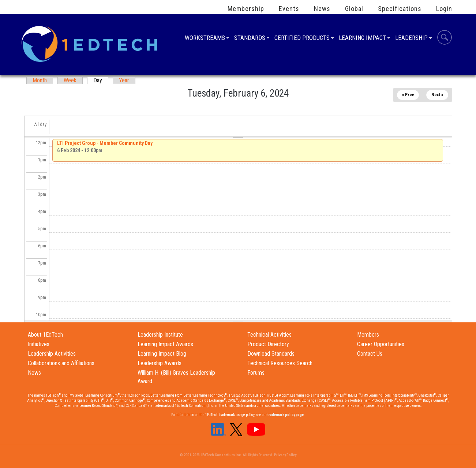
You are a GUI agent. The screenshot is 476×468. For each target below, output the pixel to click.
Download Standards (271, 354)
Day (101, 80)
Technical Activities (269, 335)
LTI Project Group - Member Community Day (105, 143)
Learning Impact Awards (165, 344)
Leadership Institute (160, 335)
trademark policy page (286, 415)
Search (445, 38)
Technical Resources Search (280, 363)
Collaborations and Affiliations (61, 363)
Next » (437, 95)
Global (354, 9)
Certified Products (302, 39)
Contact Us (370, 354)
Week (70, 80)
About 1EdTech (45, 335)
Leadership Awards (160, 363)
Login (444, 9)
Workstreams (205, 39)
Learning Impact (362, 39)
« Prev (408, 95)
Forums (256, 373)
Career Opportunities (381, 344)
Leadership (411, 39)
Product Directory (268, 344)
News (322, 9)
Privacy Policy (285, 455)
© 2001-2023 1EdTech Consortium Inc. (211, 455)
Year (124, 80)
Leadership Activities (52, 354)
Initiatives (39, 344)
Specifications (400, 9)
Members (368, 335)
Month (40, 80)
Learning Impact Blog (162, 354)
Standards (250, 39)
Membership (246, 9)
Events (289, 9)
